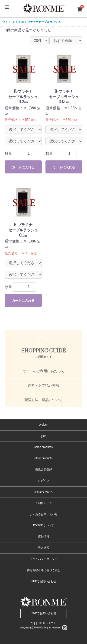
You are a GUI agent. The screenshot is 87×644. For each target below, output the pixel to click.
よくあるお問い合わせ (44, 514)
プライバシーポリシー (44, 559)
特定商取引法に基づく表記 (44, 570)
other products (43, 458)
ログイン (44, 481)
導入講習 (44, 548)
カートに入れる (23, 167)
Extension (18, 22)
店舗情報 (44, 537)
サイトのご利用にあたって (44, 371)
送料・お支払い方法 (43, 385)
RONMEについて (44, 525)
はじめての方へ (44, 492)
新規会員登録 (44, 469)
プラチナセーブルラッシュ (44, 22)
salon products (43, 447)
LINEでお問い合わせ (43, 581)
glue (43, 436)
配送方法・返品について (43, 400)
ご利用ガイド (44, 503)
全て (5, 22)
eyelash (43, 425)
